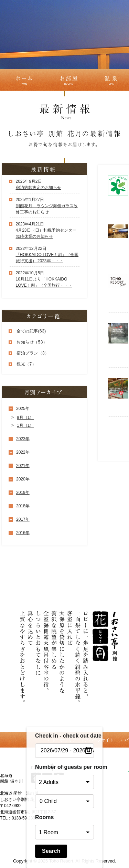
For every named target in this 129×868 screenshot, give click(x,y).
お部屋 (69, 80)
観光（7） (26, 364)
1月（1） (25, 425)
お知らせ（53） (32, 342)
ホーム (23, 80)
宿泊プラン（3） (33, 353)
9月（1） (25, 417)
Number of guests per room (64, 767)
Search (51, 851)
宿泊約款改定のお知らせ (39, 188)
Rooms (44, 817)
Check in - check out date (64, 736)
